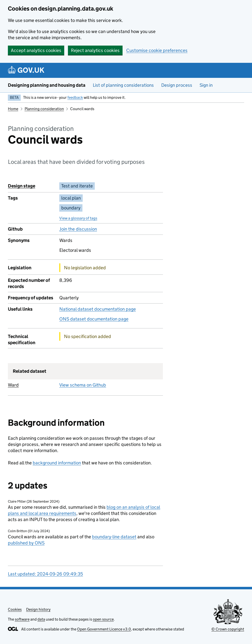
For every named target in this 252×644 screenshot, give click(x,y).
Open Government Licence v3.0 (104, 629)
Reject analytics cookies (95, 50)
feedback (75, 97)
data (41, 619)
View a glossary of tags (78, 218)
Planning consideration (44, 109)
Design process (177, 85)
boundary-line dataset (114, 537)
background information (57, 463)
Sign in (206, 85)
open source (103, 619)
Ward (13, 385)
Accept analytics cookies (36, 50)
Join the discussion (78, 229)
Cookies (15, 609)
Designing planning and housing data (47, 85)
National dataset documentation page (98, 309)
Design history (38, 609)
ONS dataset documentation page (94, 319)
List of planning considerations (123, 85)
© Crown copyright (228, 629)
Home (13, 109)
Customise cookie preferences (157, 50)
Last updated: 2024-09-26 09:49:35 (45, 574)
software (22, 619)
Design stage (22, 186)
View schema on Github (83, 385)
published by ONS (26, 543)
